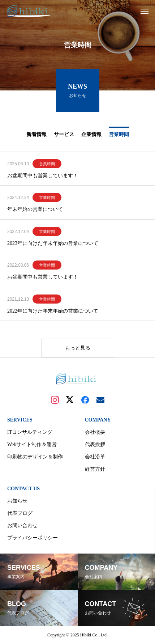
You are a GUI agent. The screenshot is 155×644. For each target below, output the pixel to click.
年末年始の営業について (35, 209)
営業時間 (47, 164)
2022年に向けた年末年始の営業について (53, 311)
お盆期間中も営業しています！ (43, 176)
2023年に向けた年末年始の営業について (53, 243)
